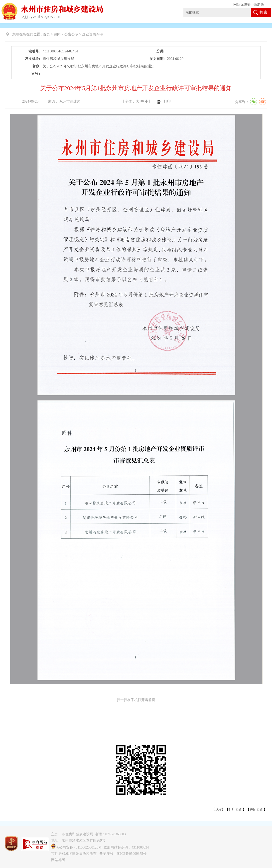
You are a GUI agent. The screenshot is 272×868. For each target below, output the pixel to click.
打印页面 (236, 809)
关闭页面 (257, 809)
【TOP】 (218, 809)
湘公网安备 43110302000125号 (76, 847)
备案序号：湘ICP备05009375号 (123, 854)
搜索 (264, 12)
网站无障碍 (242, 5)
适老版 (259, 5)
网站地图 (58, 860)
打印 (167, 101)
